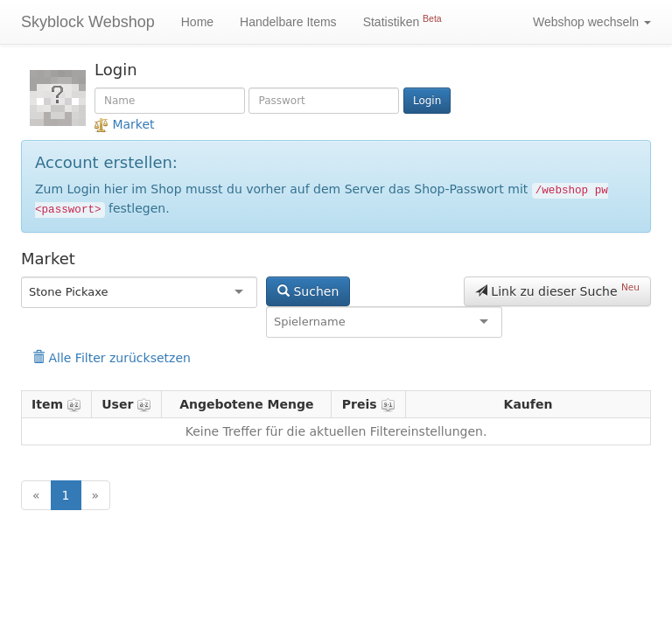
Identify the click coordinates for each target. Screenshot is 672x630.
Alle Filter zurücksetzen (112, 358)
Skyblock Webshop (88, 22)
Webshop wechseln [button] (592, 22)
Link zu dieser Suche (557, 290)
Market (125, 125)
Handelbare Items (288, 22)
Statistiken (402, 21)
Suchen (308, 291)
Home (197, 22)
